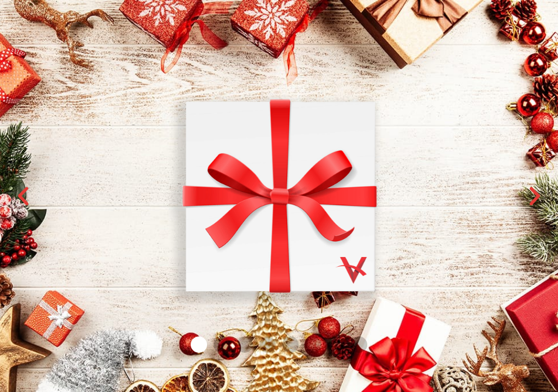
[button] (23, 196)
